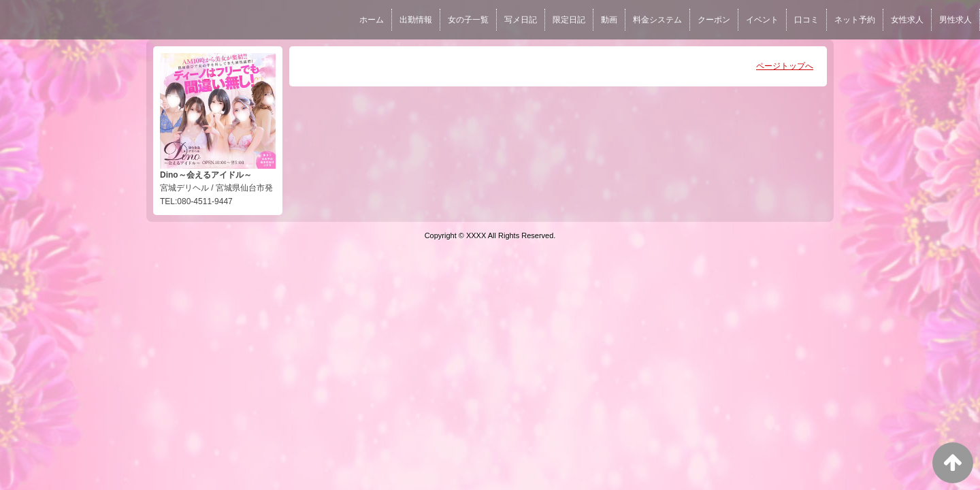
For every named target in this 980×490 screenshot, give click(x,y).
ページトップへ (785, 66)
